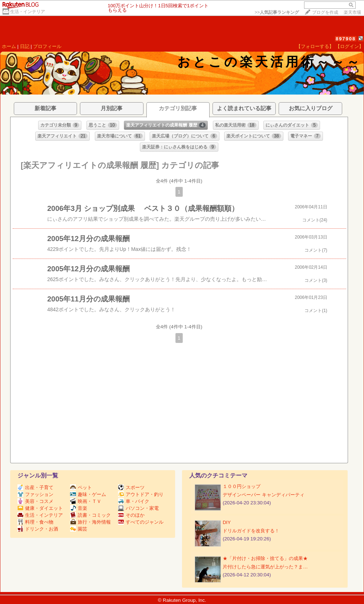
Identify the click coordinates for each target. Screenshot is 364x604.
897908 (346, 39)
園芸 (79, 529)
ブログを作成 (325, 12)
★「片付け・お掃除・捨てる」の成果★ (265, 558)
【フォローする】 (315, 46)
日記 (25, 46)
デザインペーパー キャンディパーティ (264, 495)
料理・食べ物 (35, 522)
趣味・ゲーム (88, 494)
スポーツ (131, 487)
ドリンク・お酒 (38, 529)
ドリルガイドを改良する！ (251, 531)
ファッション (35, 494)
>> (277, 12)
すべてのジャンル (141, 522)
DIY (229, 522)
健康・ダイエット (40, 508)
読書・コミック (90, 515)
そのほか (131, 515)
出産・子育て (35, 487)
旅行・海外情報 (90, 522)
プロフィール (47, 46)
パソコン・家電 (138, 508)
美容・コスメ (35, 501)
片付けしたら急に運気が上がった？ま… (265, 567)
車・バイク (134, 501)
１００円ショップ (242, 486)
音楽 (79, 508)
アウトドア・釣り (141, 494)
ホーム (9, 46)
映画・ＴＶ (86, 501)
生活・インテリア (28, 12)
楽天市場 (352, 12)
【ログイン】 (349, 46)
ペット (81, 487)
